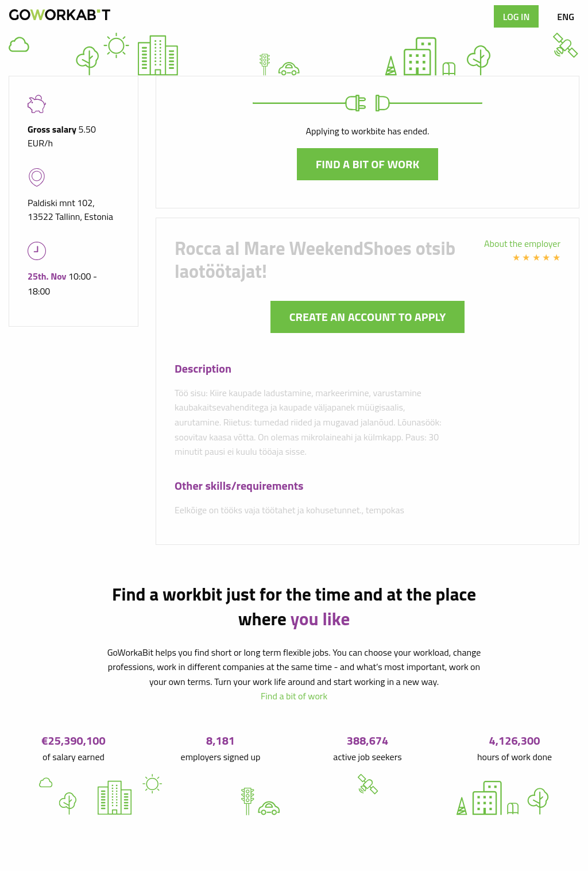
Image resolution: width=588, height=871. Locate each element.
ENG (566, 17)
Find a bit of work (368, 164)
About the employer (522, 243)
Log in (517, 17)
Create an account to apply (368, 317)
